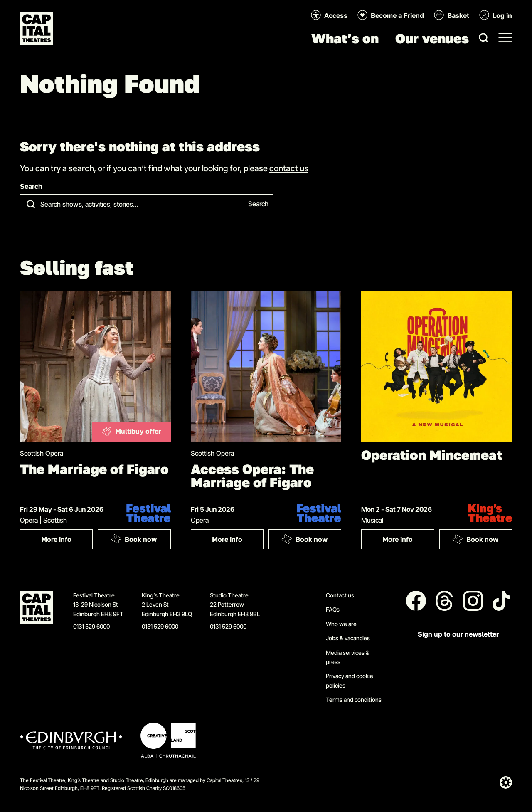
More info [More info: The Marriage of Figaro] (67, 541)
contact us (289, 168)
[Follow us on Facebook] (416, 601)
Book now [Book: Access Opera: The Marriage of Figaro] (305, 539)
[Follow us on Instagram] (473, 601)
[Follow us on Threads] (444, 601)
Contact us (340, 595)
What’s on (345, 38)
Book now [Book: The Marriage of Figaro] (134, 539)
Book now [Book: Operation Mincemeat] (475, 539)
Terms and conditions (354, 700)
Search (31, 186)
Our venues (432, 38)
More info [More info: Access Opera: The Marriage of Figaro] (238, 541)
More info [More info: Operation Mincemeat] (408, 541)
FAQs (333, 609)
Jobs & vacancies (348, 638)
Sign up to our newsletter (458, 634)
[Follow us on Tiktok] (501, 601)
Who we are (341, 624)
